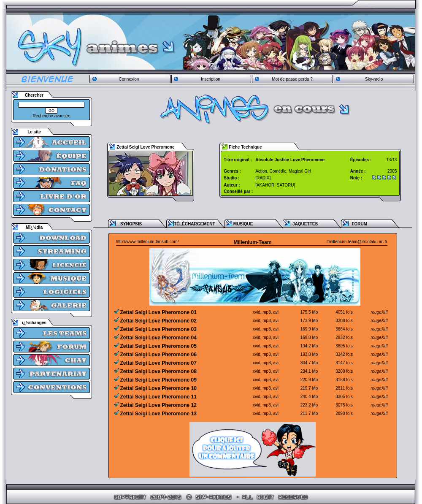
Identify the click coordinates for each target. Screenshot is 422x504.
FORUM (359, 224)
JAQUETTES (305, 224)
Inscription (211, 79)
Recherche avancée (52, 116)
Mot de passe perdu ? (292, 79)
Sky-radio (374, 79)
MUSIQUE (243, 224)
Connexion (129, 79)
